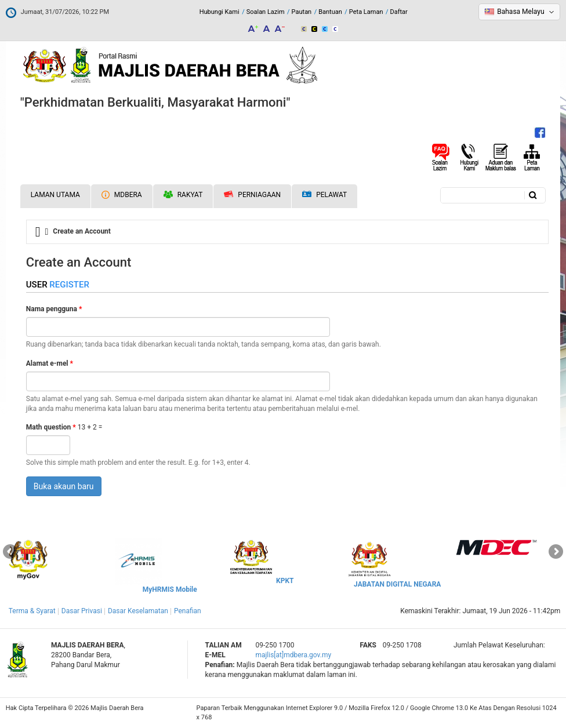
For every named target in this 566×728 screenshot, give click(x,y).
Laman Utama (55, 195)
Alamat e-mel (50, 363)
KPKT (285, 581)
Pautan (302, 12)
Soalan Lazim (266, 12)
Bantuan (330, 12)
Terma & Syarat (32, 611)
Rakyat (183, 195)
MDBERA (122, 195)
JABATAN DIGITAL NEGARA (397, 584)
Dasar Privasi (82, 611)
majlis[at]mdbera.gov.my (293, 655)
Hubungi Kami (219, 12)
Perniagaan (252, 195)
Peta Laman (366, 12)
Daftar (398, 12)
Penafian (188, 611)
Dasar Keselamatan (138, 611)
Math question (51, 427)
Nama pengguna (54, 309)
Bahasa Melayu (520, 12)
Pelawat (324, 195)
